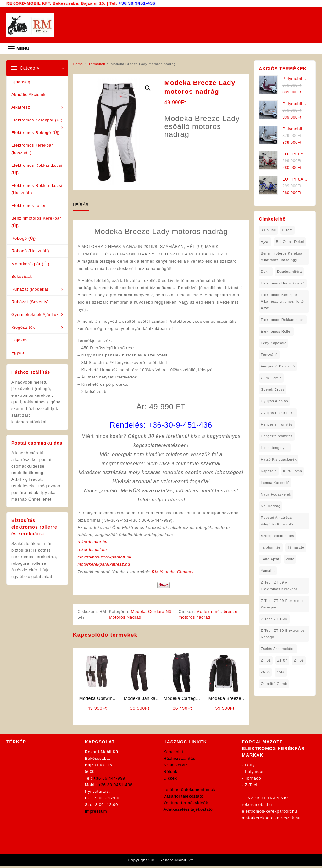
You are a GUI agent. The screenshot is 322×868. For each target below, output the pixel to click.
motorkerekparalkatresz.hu (105, 566)
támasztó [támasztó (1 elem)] (296, 547)
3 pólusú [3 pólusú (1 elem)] (268, 230)
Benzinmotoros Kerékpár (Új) (36, 221)
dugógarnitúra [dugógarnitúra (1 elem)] (289, 271)
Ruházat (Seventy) (30, 302)
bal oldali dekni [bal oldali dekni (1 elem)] (290, 241)
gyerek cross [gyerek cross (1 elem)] (273, 389)
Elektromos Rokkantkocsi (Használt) (37, 189)
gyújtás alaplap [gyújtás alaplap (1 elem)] (274, 401)
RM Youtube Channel (174, 573)
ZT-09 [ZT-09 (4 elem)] (299, 660)
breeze (231, 613)
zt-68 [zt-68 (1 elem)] (281, 672)
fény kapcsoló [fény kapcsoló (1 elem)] (274, 343)
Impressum (96, 812)
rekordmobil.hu (93, 551)
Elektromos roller (28, 205)
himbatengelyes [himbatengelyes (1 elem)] (275, 447)
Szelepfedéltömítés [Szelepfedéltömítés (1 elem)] (277, 535)
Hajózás (19, 340)
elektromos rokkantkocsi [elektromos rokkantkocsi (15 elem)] (283, 319)
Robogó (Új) (24, 238)
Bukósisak (22, 276)
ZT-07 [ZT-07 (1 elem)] (282, 660)
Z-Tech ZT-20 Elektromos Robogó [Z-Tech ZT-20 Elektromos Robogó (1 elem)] (283, 633)
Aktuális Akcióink (28, 94)
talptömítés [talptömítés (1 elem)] (271, 547)
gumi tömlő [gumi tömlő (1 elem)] (271, 378)
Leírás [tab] (81, 204)
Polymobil (255, 773)
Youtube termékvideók (186, 804)
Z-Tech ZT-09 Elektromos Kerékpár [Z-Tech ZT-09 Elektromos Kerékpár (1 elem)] (283, 604)
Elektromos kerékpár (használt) (32, 148)
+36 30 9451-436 (137, 3)
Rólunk (171, 773)
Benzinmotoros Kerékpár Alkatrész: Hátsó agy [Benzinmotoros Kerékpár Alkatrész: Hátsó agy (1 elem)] (282, 256)
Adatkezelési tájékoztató (188, 811)
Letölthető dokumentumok (190, 791)
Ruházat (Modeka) (30, 289)
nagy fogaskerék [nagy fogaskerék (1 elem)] (276, 494)
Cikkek (170, 779)
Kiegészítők (23, 327)
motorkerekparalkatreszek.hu (271, 819)
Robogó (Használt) (30, 251)
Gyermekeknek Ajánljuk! (36, 314)
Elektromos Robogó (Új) (36, 132)
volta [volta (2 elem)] (290, 559)
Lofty (250, 766)
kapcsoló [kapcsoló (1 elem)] (269, 471)
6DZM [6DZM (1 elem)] (288, 230)
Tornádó (253, 779)
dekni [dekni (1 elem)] (266, 271)
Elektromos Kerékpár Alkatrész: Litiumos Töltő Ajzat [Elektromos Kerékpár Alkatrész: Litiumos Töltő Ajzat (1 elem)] (282, 301)
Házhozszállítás (180, 760)
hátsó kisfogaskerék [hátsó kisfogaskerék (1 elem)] (279, 459)
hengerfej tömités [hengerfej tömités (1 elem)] (277, 424)
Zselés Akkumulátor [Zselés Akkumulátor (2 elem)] (278, 648)
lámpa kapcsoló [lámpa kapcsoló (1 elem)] (275, 482)
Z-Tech (252, 786)
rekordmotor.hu (93, 544)
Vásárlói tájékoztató (183, 797)
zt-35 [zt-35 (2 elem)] (265, 672)
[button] (148, 88)
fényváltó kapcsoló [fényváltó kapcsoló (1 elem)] (278, 366)
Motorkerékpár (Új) (30, 263)
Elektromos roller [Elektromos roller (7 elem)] (276, 331)
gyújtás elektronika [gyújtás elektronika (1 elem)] (278, 412)
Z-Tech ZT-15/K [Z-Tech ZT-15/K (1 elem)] (274, 619)
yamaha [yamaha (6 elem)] (268, 570)
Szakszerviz (176, 766)
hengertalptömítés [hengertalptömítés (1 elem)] (277, 436)
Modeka (205, 613)
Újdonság (21, 82)
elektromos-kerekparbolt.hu (105, 559)
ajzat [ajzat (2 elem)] (265, 241)
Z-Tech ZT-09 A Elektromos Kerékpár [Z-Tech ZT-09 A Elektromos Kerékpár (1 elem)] (279, 585)
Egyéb (18, 352)
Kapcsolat (173, 753)
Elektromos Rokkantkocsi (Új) (37, 169)
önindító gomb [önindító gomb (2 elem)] (274, 683)
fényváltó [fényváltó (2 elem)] (269, 354)
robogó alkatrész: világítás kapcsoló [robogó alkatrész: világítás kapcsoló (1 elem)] (277, 521)
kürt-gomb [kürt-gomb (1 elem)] (292, 471)
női (218, 613)
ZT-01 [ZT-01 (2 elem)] (266, 660)
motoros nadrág (195, 618)
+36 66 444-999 (109, 779)
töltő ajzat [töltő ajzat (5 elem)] (270, 559)
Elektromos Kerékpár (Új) (37, 120)
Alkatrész (21, 107)
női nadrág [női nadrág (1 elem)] (271, 506)
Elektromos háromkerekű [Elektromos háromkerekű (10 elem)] (283, 283)
